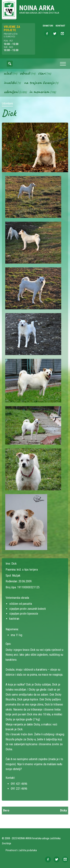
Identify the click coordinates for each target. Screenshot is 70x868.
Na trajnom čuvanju (39, 82)
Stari (42, 73)
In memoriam (39, 92)
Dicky (63, 810)
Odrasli (25, 73)
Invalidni (10, 82)
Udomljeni (11, 92)
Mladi (8, 73)
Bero (6, 810)
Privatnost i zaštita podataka (21, 850)
